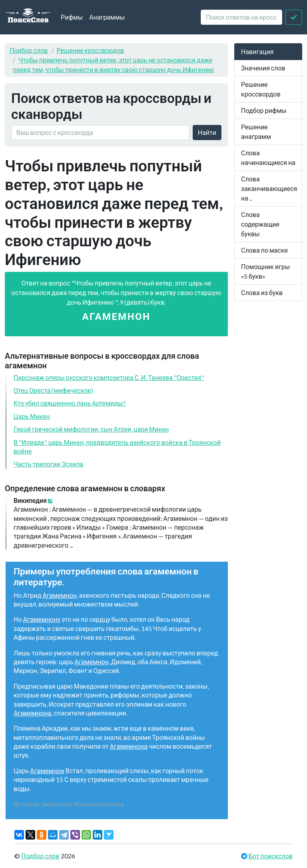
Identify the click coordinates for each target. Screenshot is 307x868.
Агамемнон (60, 595)
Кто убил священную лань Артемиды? (70, 403)
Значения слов (263, 68)
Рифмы (72, 17)
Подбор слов (29, 50)
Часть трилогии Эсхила (48, 464)
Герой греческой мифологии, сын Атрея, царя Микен (91, 429)
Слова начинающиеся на (268, 158)
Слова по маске (264, 250)
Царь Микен (32, 416)
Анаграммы (107, 17)
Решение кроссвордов (90, 50)
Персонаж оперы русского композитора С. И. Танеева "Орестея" (109, 377)
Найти (207, 132)
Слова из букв (262, 292)
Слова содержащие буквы (260, 224)
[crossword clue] (241, 17)
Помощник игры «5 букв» (265, 271)
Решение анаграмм (256, 132)
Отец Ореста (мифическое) (53, 390)
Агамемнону (42, 619)
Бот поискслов (270, 856)
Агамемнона (32, 713)
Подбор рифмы (264, 110)
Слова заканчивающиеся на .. (269, 188)
